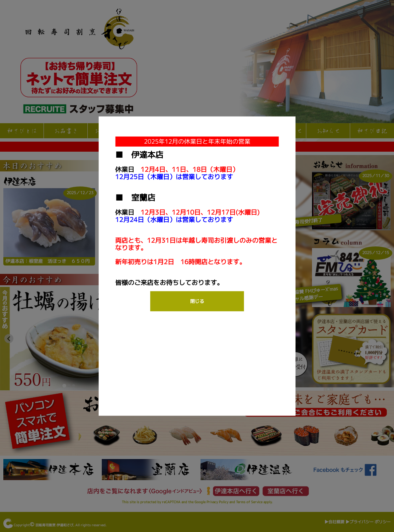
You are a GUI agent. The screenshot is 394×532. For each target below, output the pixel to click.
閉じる (197, 301)
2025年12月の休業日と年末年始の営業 (197, 141)
